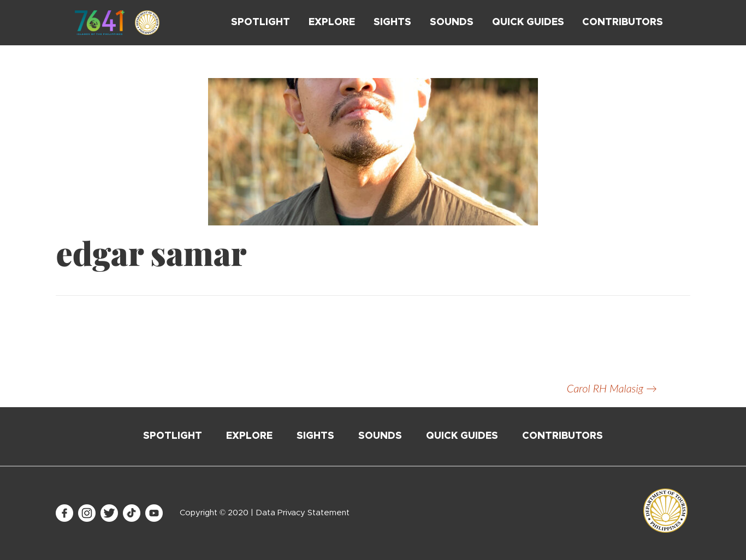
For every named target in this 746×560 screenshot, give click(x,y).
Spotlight (260, 22)
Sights (392, 22)
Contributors (623, 22)
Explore (332, 22)
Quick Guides (528, 22)
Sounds (452, 22)
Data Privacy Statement (303, 513)
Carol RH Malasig (612, 388)
